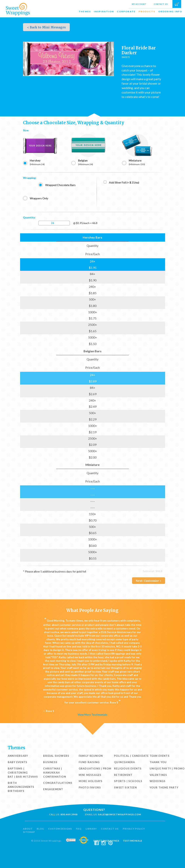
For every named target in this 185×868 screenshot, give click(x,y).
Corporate (126, 11)
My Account (139, 4)
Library (91, 829)
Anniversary (18, 756)
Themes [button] (85, 11)
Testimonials (133, 841)
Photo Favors (90, 787)
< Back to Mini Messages (46, 27)
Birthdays (16, 791)
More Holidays (91, 781)
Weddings (158, 781)
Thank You (158, 762)
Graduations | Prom (95, 769)
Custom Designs (60, 829)
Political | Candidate (131, 756)
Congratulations (58, 783)
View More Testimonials (92, 715)
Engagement (53, 789)
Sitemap (29, 832)
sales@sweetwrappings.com (119, 814)
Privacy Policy (134, 829)
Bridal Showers (56, 756)
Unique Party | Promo (167, 769)
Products (147, 11)
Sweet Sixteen (125, 787)
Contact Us (161, 4)
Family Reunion (91, 756)
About (28, 829)
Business (50, 762)
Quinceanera (124, 762)
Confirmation (55, 777)
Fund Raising (89, 762)
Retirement (123, 775)
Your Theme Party (164, 787)
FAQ (79, 829)
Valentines (158, 775)
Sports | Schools (128, 781)
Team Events (160, 756)
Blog (40, 829)
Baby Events (17, 762)
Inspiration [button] (104, 11)
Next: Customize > (149, 581)
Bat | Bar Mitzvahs (23, 777)
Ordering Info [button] (170, 11)
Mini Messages (90, 775)
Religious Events (128, 769)
